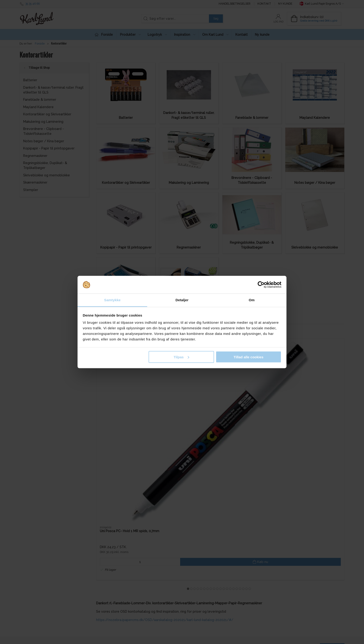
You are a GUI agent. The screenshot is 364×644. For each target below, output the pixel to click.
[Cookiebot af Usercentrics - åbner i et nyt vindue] (261, 285)
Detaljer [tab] (182, 300)
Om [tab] (252, 300)
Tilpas (181, 357)
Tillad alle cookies (248, 357)
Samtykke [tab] (112, 300)
